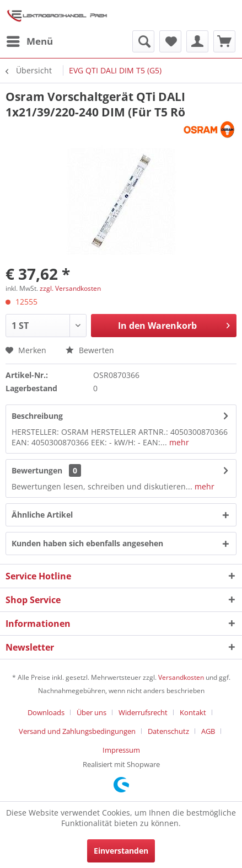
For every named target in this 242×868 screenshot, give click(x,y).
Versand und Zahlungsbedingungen (77, 731)
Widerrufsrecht (143, 712)
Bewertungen (37, 470)
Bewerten (90, 350)
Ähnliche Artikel (42, 515)
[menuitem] (29, 41)
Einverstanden (121, 851)
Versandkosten (181, 677)
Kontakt (193, 712)
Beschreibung (37, 416)
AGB (208, 731)
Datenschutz (168, 731)
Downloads (46, 712)
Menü (30, 40)
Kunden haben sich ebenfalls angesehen (87, 543)
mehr (178, 442)
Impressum (121, 750)
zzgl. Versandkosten (70, 288)
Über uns (92, 712)
